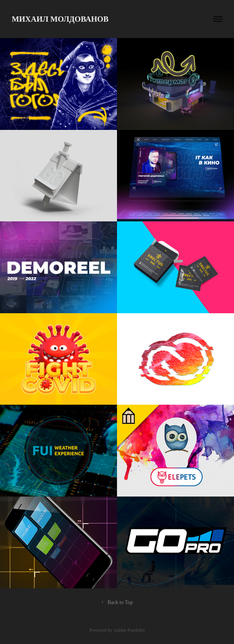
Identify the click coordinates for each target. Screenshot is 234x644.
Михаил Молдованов (60, 19)
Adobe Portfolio (129, 630)
